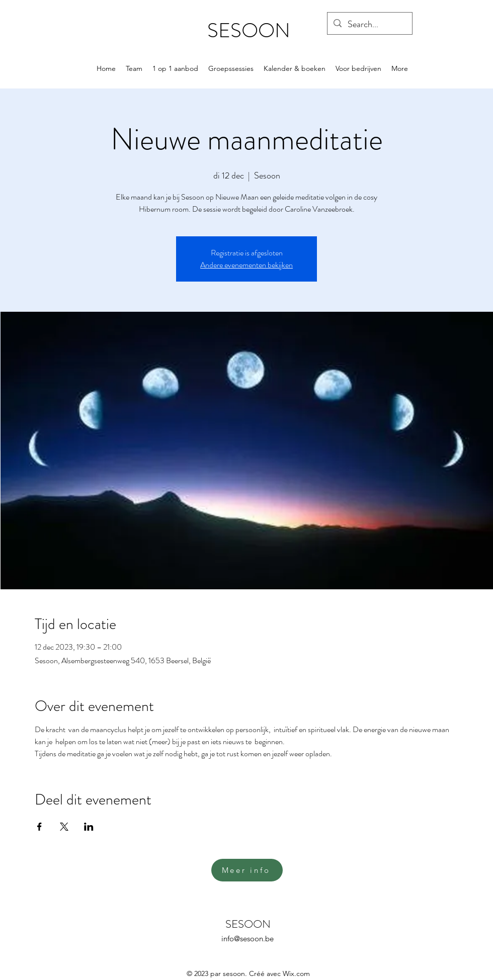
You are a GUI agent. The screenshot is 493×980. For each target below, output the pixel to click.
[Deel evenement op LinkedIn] (89, 827)
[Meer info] (247, 870)
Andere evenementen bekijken (247, 265)
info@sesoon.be (248, 939)
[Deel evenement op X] (64, 827)
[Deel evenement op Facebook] (39, 827)
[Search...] (369, 25)
